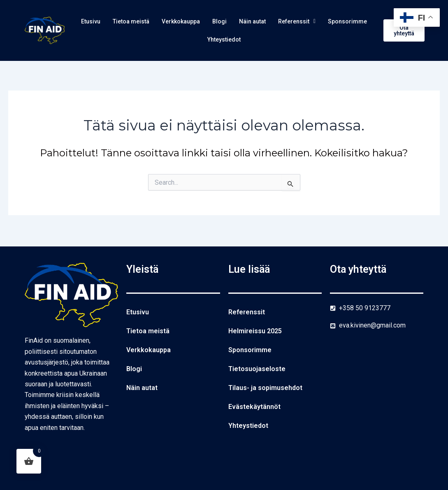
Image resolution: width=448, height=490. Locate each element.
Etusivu (104, 22)
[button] (333, 22)
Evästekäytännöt (254, 407)
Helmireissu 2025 (255, 331)
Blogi (248, 22)
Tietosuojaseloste (257, 369)
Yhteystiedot (252, 41)
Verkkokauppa (206, 22)
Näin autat (284, 22)
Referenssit (333, 22)
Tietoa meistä (150, 22)
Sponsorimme (198, 41)
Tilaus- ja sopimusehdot (265, 388)
